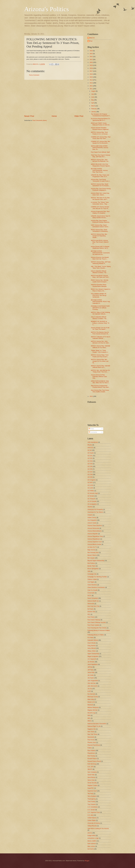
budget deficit (92, 835)
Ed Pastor (91, 609)
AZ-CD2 (90, 458)
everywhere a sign (93, 838)
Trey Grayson (92, 804)
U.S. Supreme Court (94, 812)
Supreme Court (92, 791)
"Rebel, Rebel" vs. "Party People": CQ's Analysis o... (100, 351)
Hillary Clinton (92, 651)
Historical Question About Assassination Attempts (99, 285)
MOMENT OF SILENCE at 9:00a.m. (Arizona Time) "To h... (100, 323)
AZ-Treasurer (92, 499)
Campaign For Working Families (97, 577)
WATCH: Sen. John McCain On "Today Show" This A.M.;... (100, 371)
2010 (91, 396)
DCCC (89, 596)
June (93, 97)
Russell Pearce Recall (94, 761)
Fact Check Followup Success (97, 622)
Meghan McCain (92, 710)
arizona (90, 833)
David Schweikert (93, 598)
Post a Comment (34, 75)
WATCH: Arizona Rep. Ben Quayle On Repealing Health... (99, 236)
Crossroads (91, 593)
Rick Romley (91, 756)
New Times (91, 732)
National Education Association (97, 724)
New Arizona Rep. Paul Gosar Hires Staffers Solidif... (100, 391)
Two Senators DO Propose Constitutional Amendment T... (101, 115)
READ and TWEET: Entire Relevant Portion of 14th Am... (101, 124)
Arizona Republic (93, 534)
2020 (91, 62)
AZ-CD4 (90, 464)
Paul (91, 41)
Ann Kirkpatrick (92, 520)
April (93, 103)
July (93, 94)
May (93, 100)
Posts (91, 429)
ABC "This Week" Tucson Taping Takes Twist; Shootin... (101, 267)
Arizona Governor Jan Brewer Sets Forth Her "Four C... (100, 258)
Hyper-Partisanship (93, 654)
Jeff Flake (90, 670)
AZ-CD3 (90, 461)
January (94, 112)
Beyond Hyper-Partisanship (96, 561)
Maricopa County (93, 697)
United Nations (92, 818)
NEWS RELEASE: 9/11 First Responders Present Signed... (101, 165)
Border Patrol (92, 566)
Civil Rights (91, 582)
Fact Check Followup (94, 620)
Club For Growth (92, 590)
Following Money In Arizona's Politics (99, 630)
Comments (93, 432)
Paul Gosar (91, 740)
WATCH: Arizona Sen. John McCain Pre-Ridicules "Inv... (100, 160)
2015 (91, 77)
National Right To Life (94, 726)
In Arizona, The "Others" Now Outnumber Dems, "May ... (100, 203)
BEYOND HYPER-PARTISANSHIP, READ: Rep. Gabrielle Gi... (101, 302)
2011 (91, 89)
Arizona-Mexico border (94, 544)
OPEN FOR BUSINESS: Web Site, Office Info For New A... (100, 382)
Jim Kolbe (91, 675)
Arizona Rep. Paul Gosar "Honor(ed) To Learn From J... (101, 180)
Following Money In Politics (96, 635)
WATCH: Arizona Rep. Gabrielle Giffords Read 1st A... (101, 367)
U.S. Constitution (93, 807)
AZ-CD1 (90, 456)
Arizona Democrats (93, 528)
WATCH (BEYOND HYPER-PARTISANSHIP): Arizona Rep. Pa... (100, 148)
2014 (91, 80)
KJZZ (89, 691)
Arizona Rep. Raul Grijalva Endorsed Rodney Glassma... (101, 221)
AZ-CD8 (90, 474)
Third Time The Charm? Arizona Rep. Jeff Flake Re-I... (101, 156)
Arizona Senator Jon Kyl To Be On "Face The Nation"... (100, 328)
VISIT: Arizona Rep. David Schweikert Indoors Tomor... (100, 226)
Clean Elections (92, 585)
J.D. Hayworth (92, 659)
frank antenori (92, 844)
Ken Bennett (91, 694)
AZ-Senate (91, 496)
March (93, 106)
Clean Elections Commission (96, 587)
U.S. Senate (91, 810)
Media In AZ (91, 702)
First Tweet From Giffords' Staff (100, 152)
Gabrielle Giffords (93, 640)
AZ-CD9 (90, 477)
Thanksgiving (92, 799)
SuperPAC (91, 788)
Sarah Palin (91, 775)
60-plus (90, 445)
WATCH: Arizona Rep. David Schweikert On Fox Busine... (100, 185)
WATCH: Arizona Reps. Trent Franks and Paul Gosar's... (100, 356)
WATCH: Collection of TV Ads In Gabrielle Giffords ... (101, 338)
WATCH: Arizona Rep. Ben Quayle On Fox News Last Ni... (100, 361)
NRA (89, 718)
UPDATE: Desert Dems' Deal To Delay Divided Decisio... (101, 217)
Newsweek (91, 737)
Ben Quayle (91, 558)
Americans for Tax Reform (95, 512)
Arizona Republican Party (95, 536)
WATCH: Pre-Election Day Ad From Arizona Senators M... (100, 333)
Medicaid (90, 705)
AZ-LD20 (90, 488)
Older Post (79, 116)
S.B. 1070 (91, 767)
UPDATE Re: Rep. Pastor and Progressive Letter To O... (100, 176)
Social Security (92, 783)
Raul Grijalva (91, 750)
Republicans (91, 753)
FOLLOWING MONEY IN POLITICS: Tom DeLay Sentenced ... (99, 295)
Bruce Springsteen (93, 569)
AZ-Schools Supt (93, 493)
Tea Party (90, 793)
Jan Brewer (91, 662)
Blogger (87, 861)
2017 (91, 71)
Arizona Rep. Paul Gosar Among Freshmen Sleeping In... (101, 189)
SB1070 (90, 769)
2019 (91, 65)
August (94, 91)
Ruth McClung (92, 764)
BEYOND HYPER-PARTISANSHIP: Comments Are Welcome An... (100, 253)
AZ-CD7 (90, 472)
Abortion (90, 507)
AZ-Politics (91, 491)
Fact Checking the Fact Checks (97, 628)
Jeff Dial (90, 667)
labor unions (91, 846)
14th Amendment (93, 442)
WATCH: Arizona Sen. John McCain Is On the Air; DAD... (100, 342)
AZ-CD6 (90, 469)
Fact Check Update (93, 625)
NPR (89, 715)
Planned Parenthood (94, 745)
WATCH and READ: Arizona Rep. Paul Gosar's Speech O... (100, 242)
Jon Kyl (90, 689)
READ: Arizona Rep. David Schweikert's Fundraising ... (100, 230)
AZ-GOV (90, 482)
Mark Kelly (91, 699)
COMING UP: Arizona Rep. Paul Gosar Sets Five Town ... (101, 138)
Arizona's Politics (47, 9)
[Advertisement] (54, 97)
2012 (91, 86)
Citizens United (92, 579)
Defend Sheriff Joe (93, 601)
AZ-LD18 (90, 485)
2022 (91, 57)
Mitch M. (92, 38)
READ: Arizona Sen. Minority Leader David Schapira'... (100, 281)
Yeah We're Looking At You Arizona (98, 829)
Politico (90, 748)
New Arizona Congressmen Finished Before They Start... (100, 386)
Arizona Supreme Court (95, 542)
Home (54, 116)
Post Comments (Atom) (40, 120)
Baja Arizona (91, 550)
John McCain (91, 683)
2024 (91, 51)
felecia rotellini (92, 841)
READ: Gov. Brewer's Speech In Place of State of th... (101, 290)
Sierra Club (91, 780)
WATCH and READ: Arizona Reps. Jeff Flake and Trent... (100, 276)
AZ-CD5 (90, 466)
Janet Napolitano (93, 664)
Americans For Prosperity (95, 509)
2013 (91, 83)
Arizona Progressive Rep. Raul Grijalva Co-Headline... (100, 212)
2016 (91, 74)
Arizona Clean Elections (95, 526)
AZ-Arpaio (91, 453)
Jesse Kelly (91, 672)
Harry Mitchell (92, 648)
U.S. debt (90, 815)
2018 (91, 68)
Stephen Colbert (92, 785)
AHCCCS (90, 448)
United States (92, 820)
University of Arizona (94, 823)
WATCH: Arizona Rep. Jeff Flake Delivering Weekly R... (101, 263)
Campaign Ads (92, 574)
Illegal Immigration (93, 656)
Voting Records (92, 826)
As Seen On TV (92, 547)
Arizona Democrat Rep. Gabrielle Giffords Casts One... (99, 376)
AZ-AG (90, 450)
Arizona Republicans (94, 539)
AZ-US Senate (92, 501)
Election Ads (91, 612)
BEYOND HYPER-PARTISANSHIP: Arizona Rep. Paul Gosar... (99, 170)
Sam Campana (92, 772)
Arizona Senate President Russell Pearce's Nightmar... (100, 128)
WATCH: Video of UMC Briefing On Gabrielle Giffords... (100, 313)
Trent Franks (91, 802)
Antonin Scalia (92, 523)
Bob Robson (91, 563)
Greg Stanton (92, 646)
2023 (91, 54)
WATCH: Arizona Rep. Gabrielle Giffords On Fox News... (101, 347)
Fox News (91, 638)
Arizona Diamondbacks (94, 531)
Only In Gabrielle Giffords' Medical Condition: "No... (99, 272)
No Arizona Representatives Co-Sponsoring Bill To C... (101, 119)
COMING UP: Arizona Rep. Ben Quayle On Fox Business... (101, 142)
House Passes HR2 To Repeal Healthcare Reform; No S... (100, 247)
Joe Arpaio (91, 678)
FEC (89, 614)
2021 (91, 59)
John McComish (92, 686)
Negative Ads (92, 729)
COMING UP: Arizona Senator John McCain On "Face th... (100, 208)
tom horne (91, 849)
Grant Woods (92, 643)
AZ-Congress (92, 480)
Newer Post (29, 116)
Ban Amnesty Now (93, 552)
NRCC (89, 721)
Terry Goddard (92, 796)
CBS (89, 571)
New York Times (92, 734)
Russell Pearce (92, 758)
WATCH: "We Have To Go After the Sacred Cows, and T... (100, 198)
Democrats (91, 604)
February (94, 109)
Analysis (90, 515)
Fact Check (91, 617)
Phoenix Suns (92, 742)
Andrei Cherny (92, 517)
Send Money (91, 777)
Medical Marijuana (93, 707)
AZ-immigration (92, 504)
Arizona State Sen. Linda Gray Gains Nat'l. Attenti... (100, 194)
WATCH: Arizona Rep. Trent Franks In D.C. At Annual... (100, 133)
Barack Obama (92, 555)
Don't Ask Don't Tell (93, 606)
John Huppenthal (93, 681)
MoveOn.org (91, 713)
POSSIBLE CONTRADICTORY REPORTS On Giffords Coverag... (100, 308)
